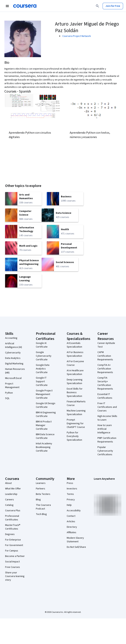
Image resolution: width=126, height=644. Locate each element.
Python (9, 393)
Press (70, 483)
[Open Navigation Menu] (7, 6)
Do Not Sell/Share (76, 547)
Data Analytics (13, 358)
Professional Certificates (12, 518)
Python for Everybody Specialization (74, 436)
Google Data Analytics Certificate (43, 369)
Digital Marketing (14, 364)
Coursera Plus (13, 511)
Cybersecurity (13, 353)
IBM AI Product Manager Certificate (44, 425)
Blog (38, 500)
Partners (41, 489)
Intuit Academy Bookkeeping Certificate (44, 447)
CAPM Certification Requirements (105, 356)
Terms (70, 494)
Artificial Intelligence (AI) (14, 345)
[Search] (97, 6)
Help (69, 505)
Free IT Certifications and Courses (107, 407)
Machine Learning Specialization (76, 413)
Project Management (12, 386)
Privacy (71, 500)
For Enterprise (13, 540)
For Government (14, 545)
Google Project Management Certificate (44, 394)
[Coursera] (25, 6)
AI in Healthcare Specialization (75, 372)
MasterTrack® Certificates (13, 527)
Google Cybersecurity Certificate (44, 356)
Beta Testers (43, 494)
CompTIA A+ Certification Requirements (105, 369)
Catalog (9, 505)
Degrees (10, 534)
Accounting (11, 338)
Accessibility (74, 511)
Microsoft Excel (13, 378)
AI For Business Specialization (75, 354)
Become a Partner (15, 556)
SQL (7, 398)
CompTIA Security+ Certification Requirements (105, 383)
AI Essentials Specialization (74, 345)
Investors (72, 489)
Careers (10, 500)
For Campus (12, 551)
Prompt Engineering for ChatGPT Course (76, 423)
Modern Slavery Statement (75, 540)
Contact (71, 516)
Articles (71, 522)
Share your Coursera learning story (15, 576)
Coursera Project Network (77, 36)
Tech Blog (41, 514)
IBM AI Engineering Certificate (46, 414)
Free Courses (13, 567)
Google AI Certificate (42, 345)
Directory (72, 527)
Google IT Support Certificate (42, 382)
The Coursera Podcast (43, 507)
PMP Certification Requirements (107, 440)
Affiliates (72, 532)
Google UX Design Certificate (46, 405)
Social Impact (12, 562)
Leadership (11, 494)
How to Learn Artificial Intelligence (105, 429)
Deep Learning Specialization (75, 382)
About (8, 483)
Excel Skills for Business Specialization (75, 392)
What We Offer (13, 489)
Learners (41, 483)
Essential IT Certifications (105, 396)
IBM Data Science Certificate (45, 436)
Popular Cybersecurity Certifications (105, 451)
